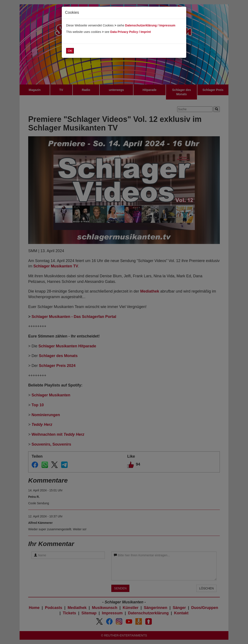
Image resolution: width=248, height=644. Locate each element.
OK (70, 51)
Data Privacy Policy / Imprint (130, 32)
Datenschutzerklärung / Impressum (150, 25)
